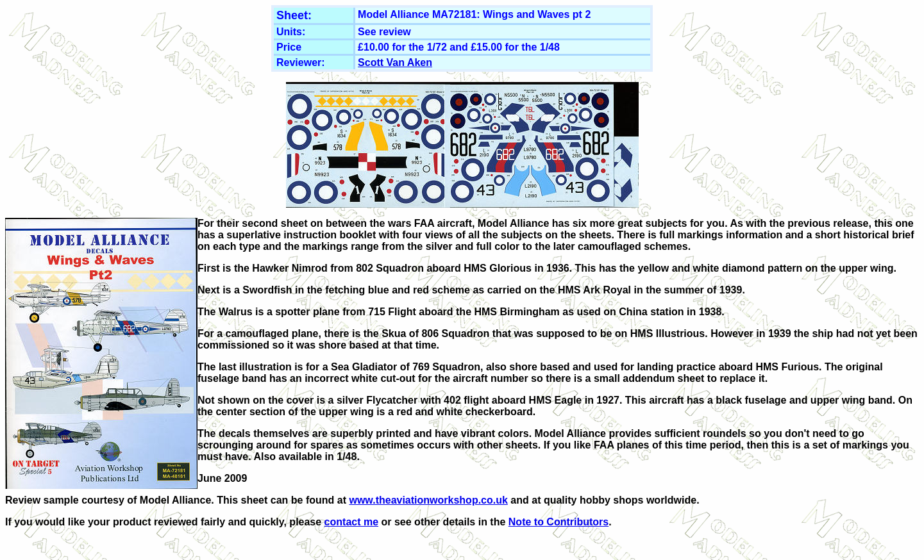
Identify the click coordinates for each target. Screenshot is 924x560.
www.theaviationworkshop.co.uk (428, 500)
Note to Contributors (559, 522)
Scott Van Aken (395, 62)
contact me (351, 522)
